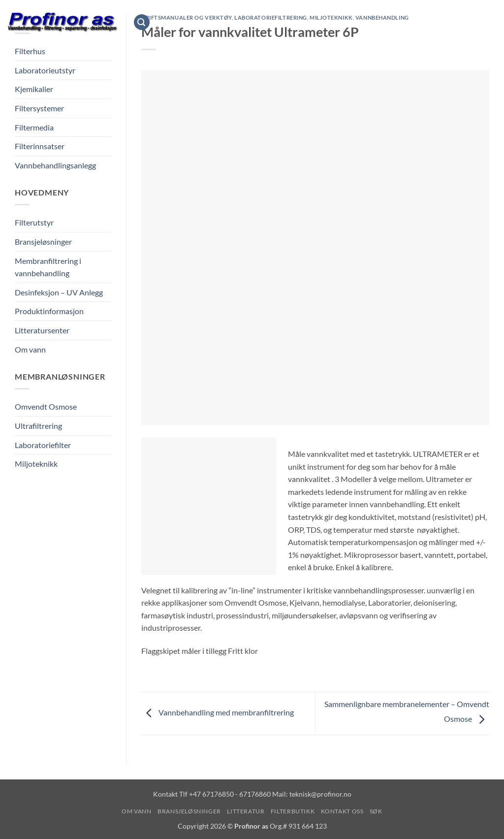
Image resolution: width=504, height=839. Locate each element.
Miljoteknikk (36, 464)
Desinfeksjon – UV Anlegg (59, 292)
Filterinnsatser (40, 146)
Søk (450, 22)
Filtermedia (34, 127)
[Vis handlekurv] (492, 22)
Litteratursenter (42, 330)
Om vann (172, 22)
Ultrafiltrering (38, 426)
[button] (142, 22)
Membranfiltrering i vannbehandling (48, 267)
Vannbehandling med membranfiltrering (218, 712)
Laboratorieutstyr (45, 70)
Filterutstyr (34, 222)
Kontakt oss (410, 22)
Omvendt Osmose (46, 406)
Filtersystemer (39, 108)
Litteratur (300, 22)
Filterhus (30, 51)
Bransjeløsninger (233, 22)
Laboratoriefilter (43, 445)
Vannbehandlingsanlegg (55, 165)
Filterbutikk (353, 22)
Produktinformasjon (49, 311)
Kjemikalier (34, 89)
